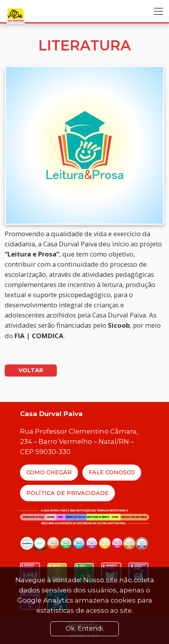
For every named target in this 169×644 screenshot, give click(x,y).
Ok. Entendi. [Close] (85, 629)
